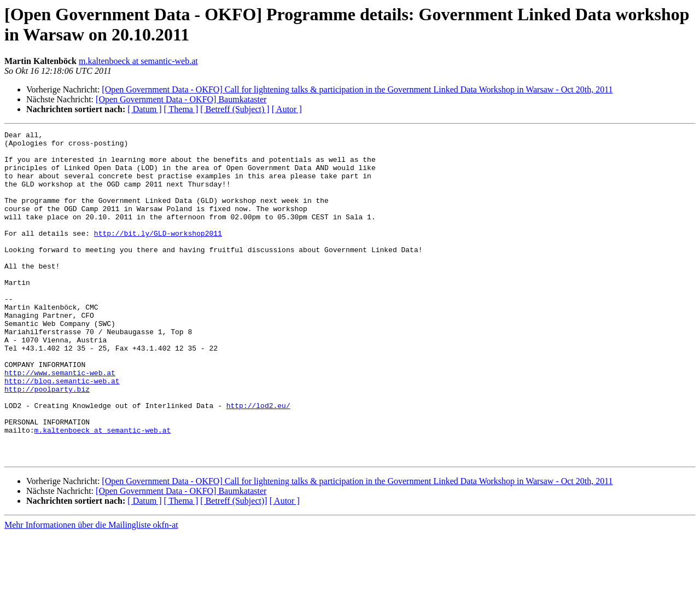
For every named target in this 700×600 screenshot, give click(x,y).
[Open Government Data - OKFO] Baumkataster (181, 99)
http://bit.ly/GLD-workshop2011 (158, 254)
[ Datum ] (144, 109)
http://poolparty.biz (47, 441)
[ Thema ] (181, 109)
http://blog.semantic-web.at (62, 432)
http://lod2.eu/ (258, 461)
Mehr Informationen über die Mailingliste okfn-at (91, 590)
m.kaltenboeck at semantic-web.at (138, 61)
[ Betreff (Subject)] (234, 566)
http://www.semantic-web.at (60, 422)
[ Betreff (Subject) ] (235, 109)
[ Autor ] (287, 109)
